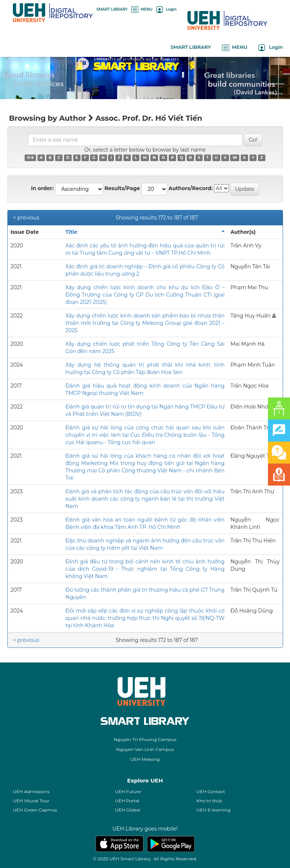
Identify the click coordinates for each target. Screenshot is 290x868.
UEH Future (128, 791)
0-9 (31, 158)
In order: (42, 188)
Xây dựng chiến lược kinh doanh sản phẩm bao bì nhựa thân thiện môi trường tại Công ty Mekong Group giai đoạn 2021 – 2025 (145, 323)
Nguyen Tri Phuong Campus (145, 739)
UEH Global (128, 810)
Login (166, 9)
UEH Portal (127, 801)
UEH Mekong (145, 759)
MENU (142, 9)
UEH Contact (211, 791)
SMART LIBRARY (112, 9)
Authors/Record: (190, 188)
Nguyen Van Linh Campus (145, 749)
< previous (26, 218)
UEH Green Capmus (35, 810)
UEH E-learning (213, 810)
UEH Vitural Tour (31, 801)
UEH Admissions (31, 791)
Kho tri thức (209, 801)
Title (71, 232)
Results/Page (122, 188)
